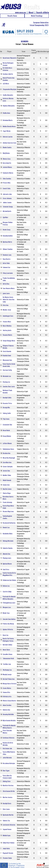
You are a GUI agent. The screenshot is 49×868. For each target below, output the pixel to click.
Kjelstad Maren (7, 564)
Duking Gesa (7, 781)
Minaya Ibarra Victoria (10, 683)
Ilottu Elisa (6, 284)
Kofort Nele (6, 263)
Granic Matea (7, 688)
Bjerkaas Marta (7, 242)
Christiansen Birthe (9, 791)
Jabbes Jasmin (7, 202)
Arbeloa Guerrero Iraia (9, 143)
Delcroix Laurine (8, 137)
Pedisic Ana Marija (8, 624)
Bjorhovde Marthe (8, 815)
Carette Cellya (7, 591)
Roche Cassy (7, 230)
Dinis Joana (6, 809)
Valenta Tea (6, 820)
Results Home (12, 16)
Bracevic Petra (7, 403)
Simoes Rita (6, 692)
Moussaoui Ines (7, 360)
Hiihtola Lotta (7, 696)
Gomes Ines (6, 485)
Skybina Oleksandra (9, 106)
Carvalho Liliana (8, 654)
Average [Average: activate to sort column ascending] (46, 51)
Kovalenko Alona (8, 533)
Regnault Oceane (8, 853)
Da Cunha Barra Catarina (7, 69)
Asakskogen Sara (8, 316)
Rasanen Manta (7, 335)
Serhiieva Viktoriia (8, 738)
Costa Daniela (7, 351)
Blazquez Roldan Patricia (8, 223)
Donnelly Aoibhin (8, 236)
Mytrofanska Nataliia (9, 720)
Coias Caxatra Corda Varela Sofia (9, 365)
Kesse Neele (6, 430)
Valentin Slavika (8, 548)
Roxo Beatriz (7, 259)
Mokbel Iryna (7, 835)
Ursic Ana (6, 305)
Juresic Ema (6, 471)
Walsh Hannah (7, 480)
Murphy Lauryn (7, 674)
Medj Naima (6, 153)
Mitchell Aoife (7, 211)
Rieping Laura (7, 558)
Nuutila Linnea (7, 489)
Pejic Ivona (6, 419)
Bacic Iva (6, 635)
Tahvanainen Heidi (8, 658)
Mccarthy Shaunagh (9, 458)
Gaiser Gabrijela (8, 466)
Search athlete (43, 12)
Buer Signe (6, 770)
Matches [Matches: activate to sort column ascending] (41, 51)
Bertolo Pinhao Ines (9, 679)
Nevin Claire (6, 650)
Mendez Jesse (7, 310)
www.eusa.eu (21, 12)
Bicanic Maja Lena (8, 511)
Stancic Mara (7, 322)
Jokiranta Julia (7, 194)
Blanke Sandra (7, 147)
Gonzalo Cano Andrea (9, 619)
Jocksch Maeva (7, 167)
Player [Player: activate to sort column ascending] (9, 51)
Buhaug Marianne (8, 541)
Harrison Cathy (7, 370)
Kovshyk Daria (7, 803)
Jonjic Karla (6, 848)
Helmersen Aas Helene (9, 580)
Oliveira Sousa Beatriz (9, 701)
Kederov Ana (6, 710)
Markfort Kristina (8, 785)
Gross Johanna (7, 198)
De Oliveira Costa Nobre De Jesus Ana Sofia (9, 299)
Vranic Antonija (7, 502)
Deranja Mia (6, 407)
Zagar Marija (7, 131)
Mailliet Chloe (7, 475)
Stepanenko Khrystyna (10, 89)
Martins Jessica (8, 797)
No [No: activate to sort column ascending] (1, 51)
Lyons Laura (6, 293)
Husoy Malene (7, 436)
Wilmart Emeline (8, 249)
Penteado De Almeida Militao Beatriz (9, 727)
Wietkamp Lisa (7, 670)
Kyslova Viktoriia (8, 629)
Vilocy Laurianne (8, 273)
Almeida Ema (6, 554)
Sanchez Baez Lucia (9, 386)
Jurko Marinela (7, 757)
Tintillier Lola (7, 664)
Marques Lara (7, 607)
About (31, 12)
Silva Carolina (7, 178)
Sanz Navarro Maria (9, 288)
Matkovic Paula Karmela (7, 391)
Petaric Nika (7, 183)
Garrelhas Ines (7, 462)
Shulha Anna (6, 113)
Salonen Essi (6, 267)
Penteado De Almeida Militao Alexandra (9, 598)
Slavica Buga (7, 493)
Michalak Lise (7, 376)
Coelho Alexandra (8, 95)
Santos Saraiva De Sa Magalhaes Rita (9, 574)
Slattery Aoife (7, 330)
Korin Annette (7, 163)
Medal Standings (37, 16)
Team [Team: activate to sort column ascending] (23, 51)
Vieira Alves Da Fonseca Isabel (7, 777)
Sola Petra (6, 569)
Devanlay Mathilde (8, 714)
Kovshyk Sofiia (7, 398)
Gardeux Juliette (8, 74)
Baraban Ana (7, 453)
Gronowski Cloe (7, 425)
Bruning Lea (6, 382)
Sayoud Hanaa (7, 829)
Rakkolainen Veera (8, 449)
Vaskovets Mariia (8, 173)
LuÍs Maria (6, 83)
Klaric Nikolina (7, 326)
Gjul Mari (5, 217)
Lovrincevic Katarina (9, 825)
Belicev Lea (6, 586)
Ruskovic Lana (7, 255)
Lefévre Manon (7, 443)
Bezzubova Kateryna (9, 763)
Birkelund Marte (8, 120)
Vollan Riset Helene (9, 843)
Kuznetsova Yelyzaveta (10, 58)
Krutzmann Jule (7, 748)
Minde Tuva (6, 613)
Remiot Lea (6, 527)
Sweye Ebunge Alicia (9, 341)
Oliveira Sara (7, 159)
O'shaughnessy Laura (9, 603)
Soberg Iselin (7, 413)
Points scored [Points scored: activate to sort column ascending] (34, 51)
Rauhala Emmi (7, 355)
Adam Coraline (7, 705)
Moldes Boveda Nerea (9, 126)
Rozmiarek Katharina (9, 523)
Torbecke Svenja (8, 207)
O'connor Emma (7, 858)
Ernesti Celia (7, 188)
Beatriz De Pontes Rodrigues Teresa (8, 640)
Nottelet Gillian (7, 645)
